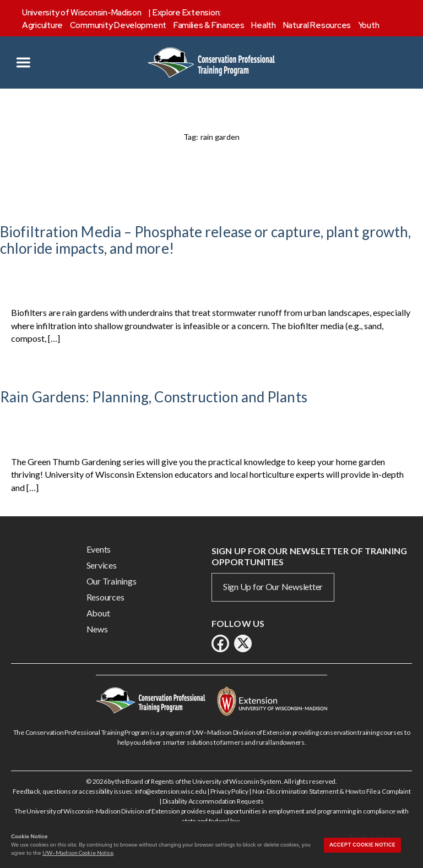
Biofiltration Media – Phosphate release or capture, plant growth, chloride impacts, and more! (206, 240)
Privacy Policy (229, 791)
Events (99, 549)
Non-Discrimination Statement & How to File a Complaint (331, 791)
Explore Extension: (187, 13)
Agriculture (42, 25)
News (97, 629)
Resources (105, 597)
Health (263, 25)
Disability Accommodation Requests (213, 801)
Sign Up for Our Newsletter (273, 586)
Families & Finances (209, 25)
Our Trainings (112, 581)
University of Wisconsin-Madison (82, 13)
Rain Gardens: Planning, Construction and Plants (154, 397)
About (98, 613)
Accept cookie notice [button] (362, 845)
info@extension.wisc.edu (171, 791)
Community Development (118, 25)
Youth (369, 25)
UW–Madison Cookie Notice (78, 853)
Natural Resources (317, 25)
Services (102, 565)
